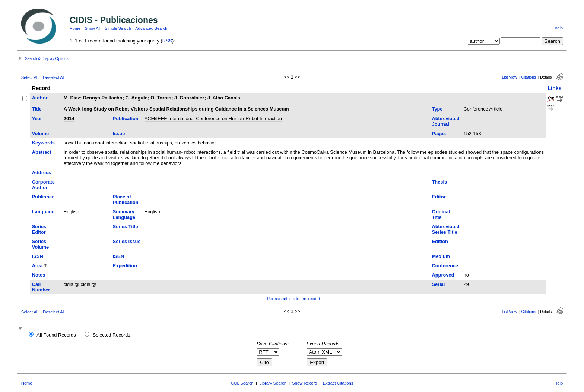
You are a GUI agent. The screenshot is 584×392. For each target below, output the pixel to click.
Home (75, 28)
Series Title (126, 227)
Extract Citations (338, 383)
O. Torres (161, 98)
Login (558, 28)
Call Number (41, 287)
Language (43, 212)
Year (37, 119)
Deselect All (54, 77)
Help (558, 383)
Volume (40, 133)
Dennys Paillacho (103, 98)
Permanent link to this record (293, 299)
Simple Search (118, 28)
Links (555, 88)
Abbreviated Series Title (446, 229)
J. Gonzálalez (189, 98)
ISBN (119, 256)
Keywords (43, 143)
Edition (440, 241)
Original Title (441, 214)
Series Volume (40, 244)
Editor (439, 197)
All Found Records (56, 335)
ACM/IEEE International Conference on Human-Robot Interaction (213, 119)
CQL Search (242, 383)
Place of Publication (126, 200)
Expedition (125, 266)
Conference (445, 266)
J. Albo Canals (224, 98)
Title (37, 109)
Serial (439, 284)
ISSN (38, 256)
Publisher (43, 197)
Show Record (304, 383)
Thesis (440, 182)
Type (437, 109)
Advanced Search (151, 28)
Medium (441, 256)
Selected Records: (112, 335)
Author (40, 98)
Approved (443, 275)
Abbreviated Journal (446, 121)
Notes (39, 275)
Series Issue (127, 241)
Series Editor (39, 229)
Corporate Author (43, 185)
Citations (529, 77)
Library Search (273, 383)
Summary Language (124, 214)
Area (37, 266)
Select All (30, 77)
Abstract (42, 152)
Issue (119, 133)
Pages (439, 133)
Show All (93, 28)
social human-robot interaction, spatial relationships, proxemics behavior (140, 143)
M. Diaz (72, 98)
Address (42, 173)
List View (510, 77)
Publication (126, 119)
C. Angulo (137, 98)
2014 (69, 119)
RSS (167, 41)
